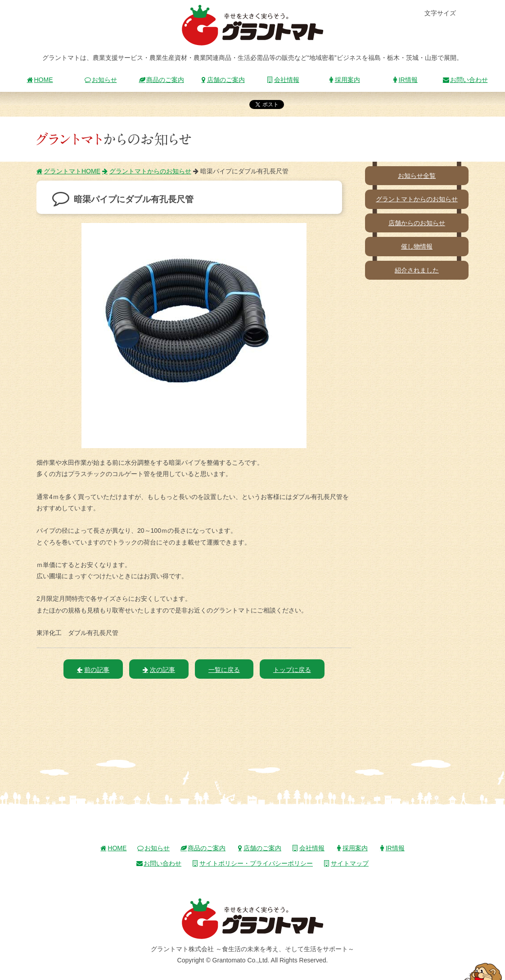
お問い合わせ (465, 80)
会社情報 (283, 80)
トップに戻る (292, 670)
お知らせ (101, 80)
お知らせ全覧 (417, 176)
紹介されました (417, 270)
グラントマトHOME (68, 171)
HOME (40, 80)
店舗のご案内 (222, 80)
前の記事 (93, 670)
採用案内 (344, 80)
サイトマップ (346, 863)
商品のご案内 (162, 80)
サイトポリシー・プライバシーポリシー (252, 863)
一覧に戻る (224, 670)
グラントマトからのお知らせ (147, 171)
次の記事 (159, 670)
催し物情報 (417, 246)
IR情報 (405, 80)
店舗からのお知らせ (417, 223)
